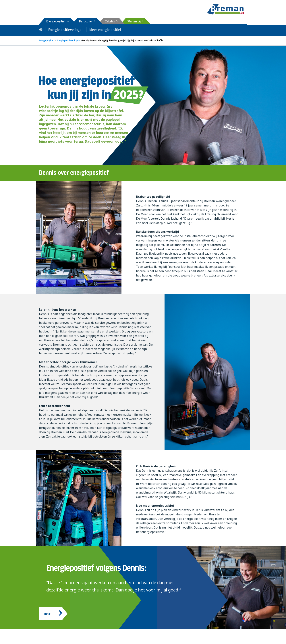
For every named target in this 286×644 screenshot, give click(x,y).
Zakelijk (111, 22)
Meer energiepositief (99, 30)
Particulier (87, 22)
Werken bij (135, 22)
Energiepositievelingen (64, 30)
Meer (47, 613)
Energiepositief (58, 22)
